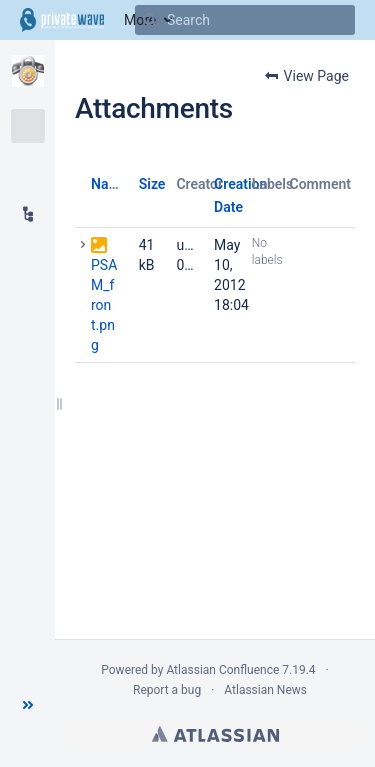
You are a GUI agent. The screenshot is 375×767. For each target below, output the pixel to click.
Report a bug (167, 690)
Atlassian (215, 734)
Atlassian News (265, 690)
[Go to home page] (62, 20)
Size (152, 184)
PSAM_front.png (104, 305)
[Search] (150, 20)
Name (109, 184)
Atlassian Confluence (222, 670)
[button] (28, 705)
